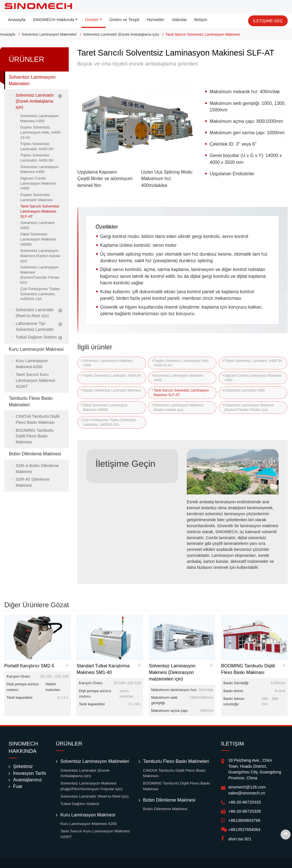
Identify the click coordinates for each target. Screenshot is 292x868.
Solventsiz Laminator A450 (244, 390)
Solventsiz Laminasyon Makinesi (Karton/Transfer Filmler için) (249, 407)
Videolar (179, 20)
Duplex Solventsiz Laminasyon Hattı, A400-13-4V (181, 363)
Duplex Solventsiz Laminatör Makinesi (105, 393)
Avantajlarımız (28, 780)
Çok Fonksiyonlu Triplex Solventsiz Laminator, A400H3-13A (109, 422)
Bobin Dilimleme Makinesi (35, 454)
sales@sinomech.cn (247, 793)
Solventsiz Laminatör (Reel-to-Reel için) (35, 313)
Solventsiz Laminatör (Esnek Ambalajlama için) (121, 34)
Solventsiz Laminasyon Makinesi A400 (178, 378)
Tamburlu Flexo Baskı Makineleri (31, 402)
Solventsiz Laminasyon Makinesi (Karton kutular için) (178, 407)
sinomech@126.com (247, 787)
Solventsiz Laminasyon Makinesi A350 (108, 363)
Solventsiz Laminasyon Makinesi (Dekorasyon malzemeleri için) (172, 672)
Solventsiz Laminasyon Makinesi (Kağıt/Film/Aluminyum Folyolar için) (92, 786)
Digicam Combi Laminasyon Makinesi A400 (253, 378)
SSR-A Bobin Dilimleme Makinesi (37, 469)
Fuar (18, 786)
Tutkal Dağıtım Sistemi (36, 337)
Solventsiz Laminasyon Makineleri (49, 34)
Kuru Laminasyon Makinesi (36, 349)
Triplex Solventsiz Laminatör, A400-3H (251, 363)
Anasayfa (17, 20)
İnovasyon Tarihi (30, 773)
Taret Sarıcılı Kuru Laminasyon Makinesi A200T (35, 380)
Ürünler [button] (92, 20)
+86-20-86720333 (244, 802)
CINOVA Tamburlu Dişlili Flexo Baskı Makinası (38, 419)
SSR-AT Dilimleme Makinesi (33, 482)
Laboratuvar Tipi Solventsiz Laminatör (35, 326)
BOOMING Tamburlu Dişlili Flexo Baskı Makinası (35, 436)
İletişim (201, 20)
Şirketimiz (23, 766)
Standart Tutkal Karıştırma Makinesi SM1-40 (103, 669)
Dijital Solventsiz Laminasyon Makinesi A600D (105, 407)
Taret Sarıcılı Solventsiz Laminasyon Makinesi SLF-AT (181, 393)
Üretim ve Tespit (124, 20)
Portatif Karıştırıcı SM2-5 (29, 666)
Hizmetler (155, 20)
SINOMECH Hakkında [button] (54, 20)
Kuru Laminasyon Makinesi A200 (32, 364)
